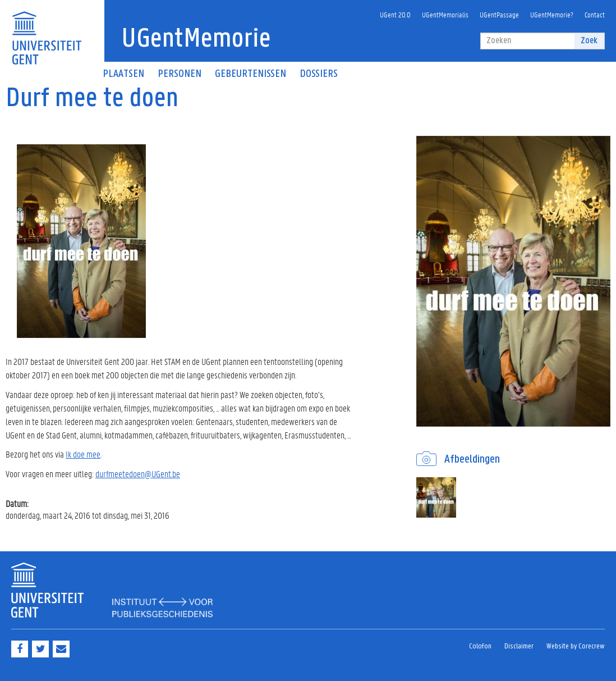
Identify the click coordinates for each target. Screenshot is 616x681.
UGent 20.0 (395, 14)
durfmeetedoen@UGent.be (138, 474)
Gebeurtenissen (250, 74)
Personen (180, 74)
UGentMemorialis (445, 14)
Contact (595, 14)
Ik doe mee (83, 454)
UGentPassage (499, 14)
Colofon (480, 646)
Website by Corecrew (576, 646)
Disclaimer (519, 646)
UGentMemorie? (552, 14)
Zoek (589, 41)
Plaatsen (123, 74)
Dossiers (319, 74)
